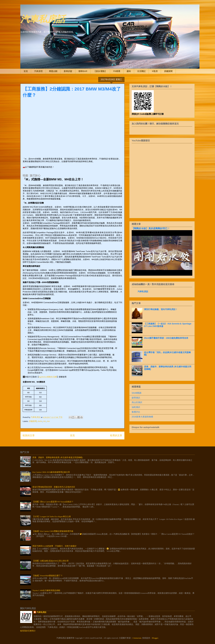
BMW (40, 421)
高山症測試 (137, 402)
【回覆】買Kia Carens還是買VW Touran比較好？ (53, 502)
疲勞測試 (136, 398)
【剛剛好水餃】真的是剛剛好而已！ (151, 228)
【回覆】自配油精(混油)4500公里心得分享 (51, 561)
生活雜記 (141, 71)
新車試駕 (68, 71)
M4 (48, 421)
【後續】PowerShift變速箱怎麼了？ (47, 576)
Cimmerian (137, 638)
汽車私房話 (43, 18)
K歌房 (155, 71)
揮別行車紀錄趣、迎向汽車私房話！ (161, 309)
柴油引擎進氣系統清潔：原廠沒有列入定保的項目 (54, 487)
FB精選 (117, 71)
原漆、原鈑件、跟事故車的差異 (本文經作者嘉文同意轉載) (58, 457)
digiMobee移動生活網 (48, 377)
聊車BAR (83, 71)
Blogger (155, 638)
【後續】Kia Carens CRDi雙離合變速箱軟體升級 (53, 531)
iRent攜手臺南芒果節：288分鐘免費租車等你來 (166, 338)
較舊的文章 (116, 435)
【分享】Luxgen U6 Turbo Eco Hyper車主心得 (52, 517)
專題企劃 (53, 71)
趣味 (129, 71)
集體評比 (136, 412)
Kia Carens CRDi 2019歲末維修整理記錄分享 (51, 472)
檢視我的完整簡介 (28, 631)
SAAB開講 (137, 393)
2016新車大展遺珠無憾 (142, 417)
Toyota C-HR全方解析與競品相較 (46, 590)
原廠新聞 (168, 71)
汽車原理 (38, 71)
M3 (45, 421)
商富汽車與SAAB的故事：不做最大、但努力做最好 (54, 546)
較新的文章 (29, 435)
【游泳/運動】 (100, 71)
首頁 (26, 71)
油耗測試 (136, 407)
